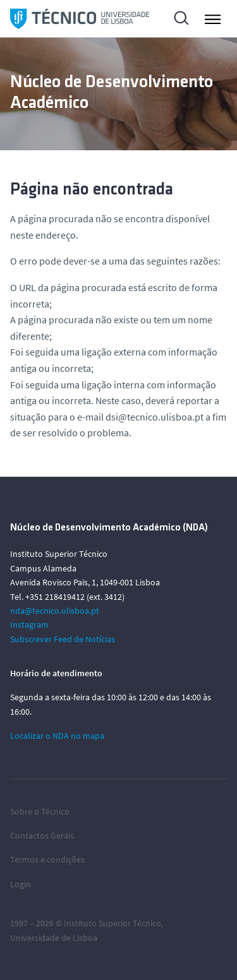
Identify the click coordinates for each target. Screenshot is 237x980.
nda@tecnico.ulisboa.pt (55, 611)
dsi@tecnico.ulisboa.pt (155, 417)
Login (21, 884)
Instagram (29, 624)
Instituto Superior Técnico (112, 923)
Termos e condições (47, 859)
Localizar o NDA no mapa (57, 736)
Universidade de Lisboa (54, 938)
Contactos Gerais (42, 835)
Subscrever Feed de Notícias (63, 639)
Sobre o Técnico (40, 811)
